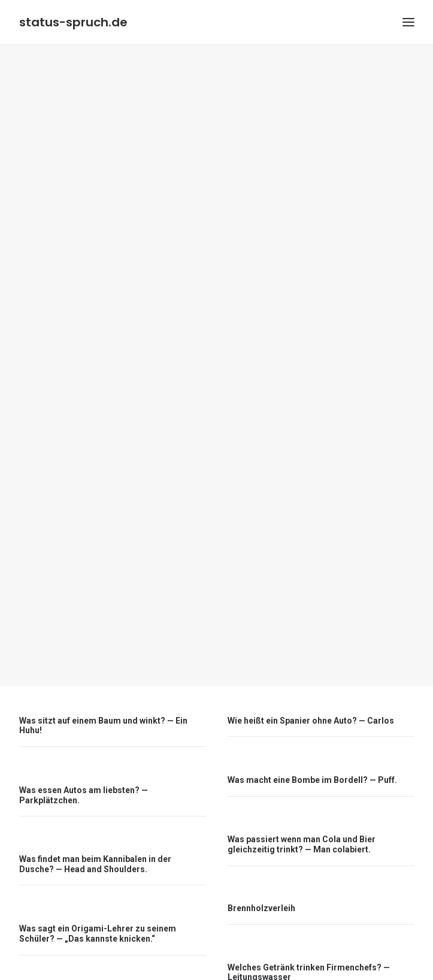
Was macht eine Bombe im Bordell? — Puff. (312, 742)
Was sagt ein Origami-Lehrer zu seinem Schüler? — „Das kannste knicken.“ (98, 896)
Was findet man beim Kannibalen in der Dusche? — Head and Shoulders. (95, 826)
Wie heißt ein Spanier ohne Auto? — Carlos (311, 683)
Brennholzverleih (261, 870)
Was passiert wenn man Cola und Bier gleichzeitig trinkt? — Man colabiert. (302, 807)
